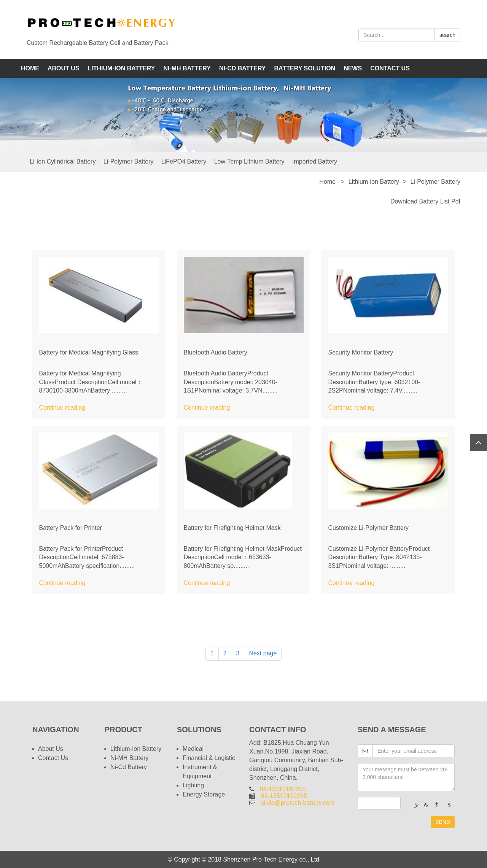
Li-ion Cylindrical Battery (63, 161)
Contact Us (390, 68)
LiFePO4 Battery (184, 161)
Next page (263, 653)
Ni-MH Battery (187, 68)
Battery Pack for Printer (71, 528)
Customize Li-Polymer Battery (369, 528)
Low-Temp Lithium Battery (249, 161)
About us (64, 68)
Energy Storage (204, 794)
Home (30, 68)
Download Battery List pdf (425, 201)
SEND (443, 822)
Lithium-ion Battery (122, 68)
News (353, 68)
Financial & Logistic (209, 758)
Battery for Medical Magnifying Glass (89, 352)
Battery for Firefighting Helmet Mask (232, 528)
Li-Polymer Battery (129, 161)
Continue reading (62, 408)
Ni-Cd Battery (243, 68)
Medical (193, 749)
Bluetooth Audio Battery (216, 352)
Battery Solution (305, 68)
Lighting (193, 785)
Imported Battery (315, 161)
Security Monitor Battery (361, 352)
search (447, 35)
